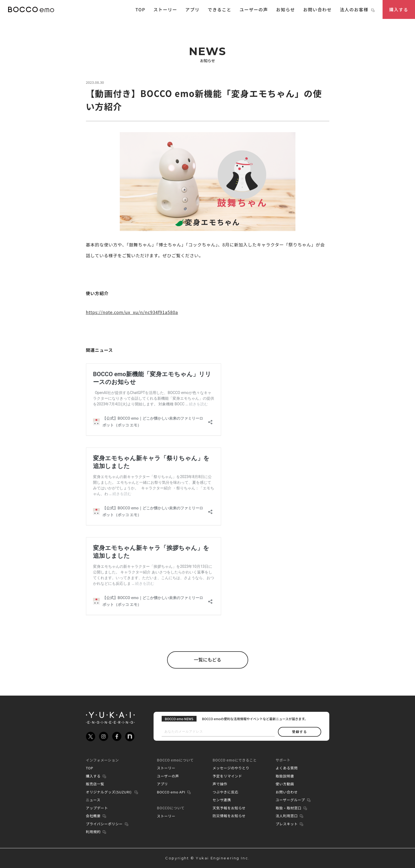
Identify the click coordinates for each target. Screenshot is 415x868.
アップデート (97, 808)
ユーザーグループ (290, 800)
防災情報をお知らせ (229, 816)
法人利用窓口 (287, 816)
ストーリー (165, 9)
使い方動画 (285, 784)
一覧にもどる (208, 660)
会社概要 (93, 816)
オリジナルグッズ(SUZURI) (109, 792)
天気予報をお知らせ (229, 808)
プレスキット (287, 824)
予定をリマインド (227, 776)
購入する (399, 9)
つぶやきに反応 (225, 792)
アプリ (193, 9)
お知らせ (285, 9)
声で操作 (220, 784)
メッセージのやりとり (231, 768)
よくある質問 (287, 768)
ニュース (93, 800)
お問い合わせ (317, 9)
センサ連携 (222, 800)
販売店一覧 (95, 784)
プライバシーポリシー (104, 824)
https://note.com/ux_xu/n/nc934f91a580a (132, 312)
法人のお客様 (357, 9)
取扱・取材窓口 (288, 808)
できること (220, 9)
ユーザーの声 (254, 9)
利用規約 (93, 832)
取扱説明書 (285, 776)
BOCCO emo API (171, 792)
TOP (140, 9)
